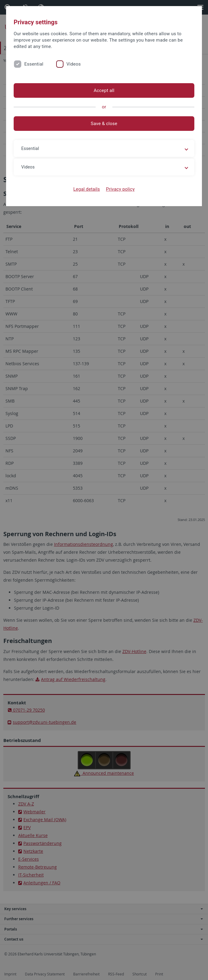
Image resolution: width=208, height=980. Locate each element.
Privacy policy (120, 189)
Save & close (104, 124)
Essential (34, 64)
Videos (74, 64)
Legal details (87, 189)
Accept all (104, 90)
